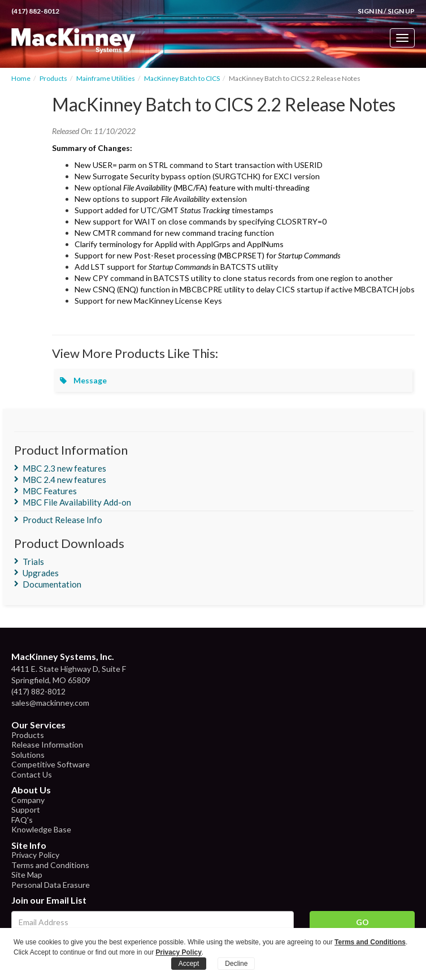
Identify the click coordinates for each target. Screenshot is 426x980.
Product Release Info (62, 520)
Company (28, 800)
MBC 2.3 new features (64, 468)
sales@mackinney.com (50, 703)
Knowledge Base (41, 829)
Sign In (370, 11)
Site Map (27, 875)
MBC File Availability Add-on (77, 502)
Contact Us (32, 774)
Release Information (47, 744)
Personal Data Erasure (51, 885)
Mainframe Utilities (106, 78)
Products (53, 78)
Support (26, 810)
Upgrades (41, 573)
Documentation (52, 584)
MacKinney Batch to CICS (182, 78)
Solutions (28, 755)
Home (21, 78)
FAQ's (22, 820)
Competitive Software (51, 764)
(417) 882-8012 (35, 11)
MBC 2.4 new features (64, 480)
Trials (33, 562)
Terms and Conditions (50, 865)
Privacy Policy (35, 855)
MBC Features (50, 491)
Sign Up (401, 11)
